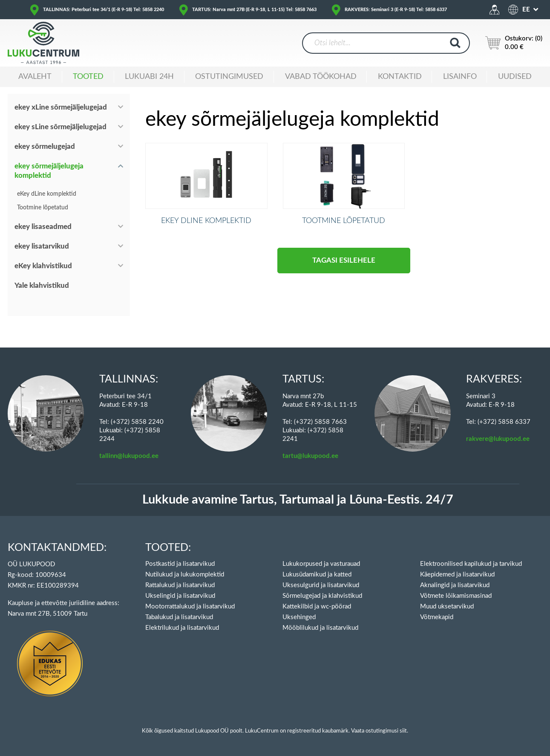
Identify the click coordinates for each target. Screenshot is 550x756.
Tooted (88, 77)
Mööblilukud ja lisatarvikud (320, 628)
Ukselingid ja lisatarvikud (180, 596)
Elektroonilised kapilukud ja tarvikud (471, 564)
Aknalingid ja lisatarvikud (455, 585)
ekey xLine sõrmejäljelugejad (61, 107)
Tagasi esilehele (344, 274)
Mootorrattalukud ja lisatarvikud (190, 607)
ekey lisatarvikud (42, 246)
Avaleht (35, 77)
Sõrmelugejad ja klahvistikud (322, 596)
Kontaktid (400, 77)
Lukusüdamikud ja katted (317, 575)
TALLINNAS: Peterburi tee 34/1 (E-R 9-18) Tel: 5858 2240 (104, 10)
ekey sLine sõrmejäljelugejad (60, 127)
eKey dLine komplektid (47, 194)
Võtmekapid (437, 617)
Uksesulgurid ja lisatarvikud (321, 585)
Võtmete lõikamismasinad (456, 596)
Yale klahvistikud (42, 285)
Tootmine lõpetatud (43, 208)
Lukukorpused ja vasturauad (321, 564)
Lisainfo (460, 77)
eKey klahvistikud (43, 266)
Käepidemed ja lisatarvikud (457, 575)
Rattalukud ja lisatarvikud (180, 585)
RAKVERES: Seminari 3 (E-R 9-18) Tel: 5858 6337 (396, 10)
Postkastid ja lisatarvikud (180, 564)
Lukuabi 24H (149, 77)
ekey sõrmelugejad (45, 146)
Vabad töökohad (321, 77)
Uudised (515, 77)
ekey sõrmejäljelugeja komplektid (49, 171)
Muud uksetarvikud (447, 607)
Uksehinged (299, 617)
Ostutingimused (229, 77)
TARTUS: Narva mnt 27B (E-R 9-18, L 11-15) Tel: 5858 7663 (254, 10)
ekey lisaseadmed (43, 227)
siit (403, 731)
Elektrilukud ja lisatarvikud (182, 628)
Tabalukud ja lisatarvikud (179, 617)
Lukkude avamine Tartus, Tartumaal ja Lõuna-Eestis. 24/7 (298, 500)
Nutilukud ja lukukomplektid (185, 575)
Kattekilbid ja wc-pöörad (317, 607)
